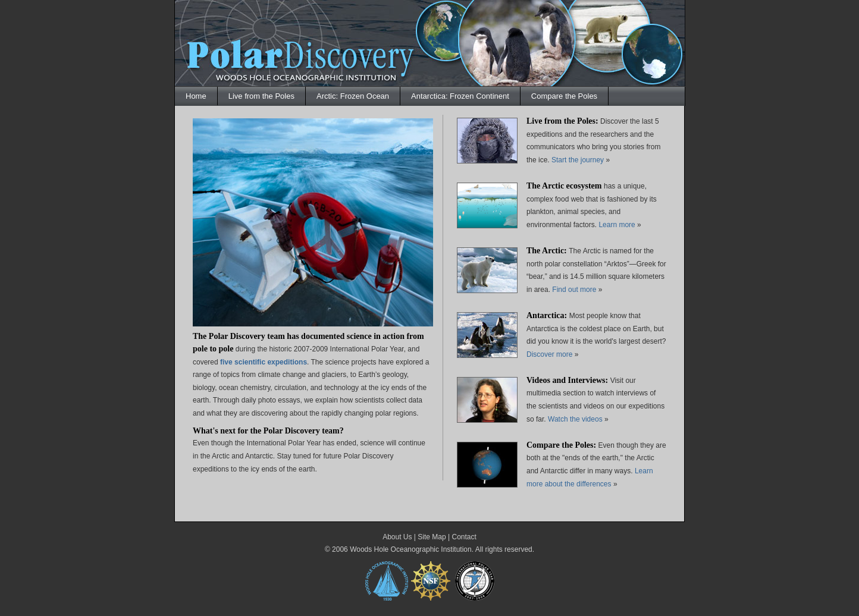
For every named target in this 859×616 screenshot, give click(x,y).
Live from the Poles (261, 96)
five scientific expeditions (264, 362)
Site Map (432, 537)
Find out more (575, 290)
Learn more (617, 225)
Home (196, 96)
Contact (464, 537)
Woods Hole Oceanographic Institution (411, 549)
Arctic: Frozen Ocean (353, 96)
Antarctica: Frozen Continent (460, 96)
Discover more (549, 354)
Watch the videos (576, 419)
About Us (397, 537)
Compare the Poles (564, 96)
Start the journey (578, 160)
